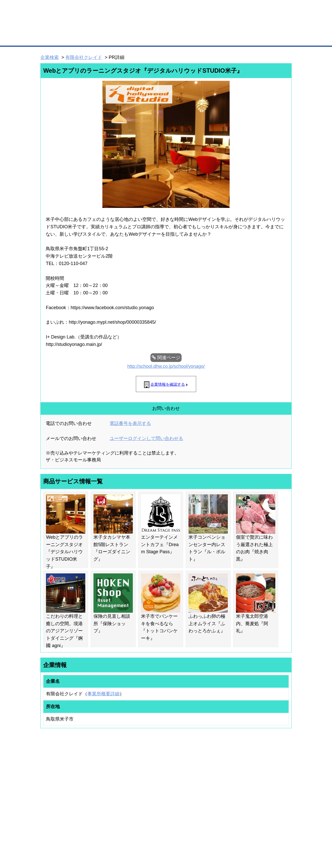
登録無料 (60, 28)
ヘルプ (173, 837)
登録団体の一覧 (152, 778)
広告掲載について (81, 837)
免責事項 (47, 845)
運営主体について (260, 791)
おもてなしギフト (218, 791)
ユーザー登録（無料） (51, 778)
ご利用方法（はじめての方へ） (269, 778)
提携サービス (106, 802)
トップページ (51, 38)
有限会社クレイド (84, 57)
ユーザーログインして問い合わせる (146, 438)
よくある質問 (257, 784)
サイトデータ (147, 837)
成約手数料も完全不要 (126, 28)
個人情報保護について (267, 837)
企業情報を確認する (168, 384)
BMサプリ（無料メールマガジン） (59, 811)
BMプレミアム (107, 778)
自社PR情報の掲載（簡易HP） (56, 804)
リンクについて (200, 837)
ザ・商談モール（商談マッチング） (204, 38)
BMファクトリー (109, 796)
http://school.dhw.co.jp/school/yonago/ (166, 366)
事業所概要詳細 (103, 694)
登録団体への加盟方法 (157, 784)
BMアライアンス (109, 809)
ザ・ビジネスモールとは (230, 9)
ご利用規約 (231, 837)
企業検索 (50, 57)
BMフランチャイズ (110, 816)
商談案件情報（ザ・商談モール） (58, 798)
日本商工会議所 (217, 778)
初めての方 (48, 837)
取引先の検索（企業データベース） (128, 38)
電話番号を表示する (130, 423)
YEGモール (214, 798)
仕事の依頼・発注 (48, 791)
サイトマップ (115, 837)
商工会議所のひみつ (220, 784)
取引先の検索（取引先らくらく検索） (61, 784)
